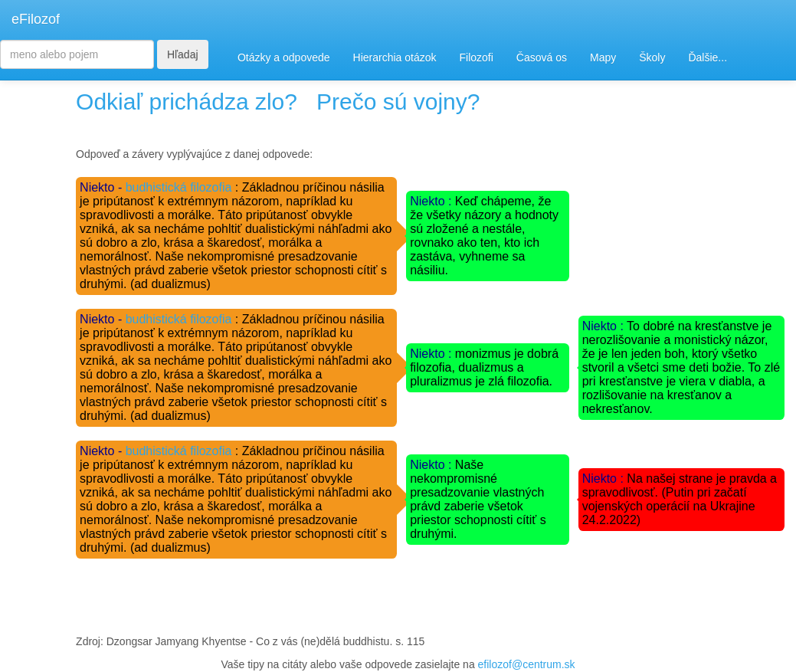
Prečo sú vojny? (398, 102)
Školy (652, 57)
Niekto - (103, 187)
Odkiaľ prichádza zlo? (187, 102)
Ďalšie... (708, 57)
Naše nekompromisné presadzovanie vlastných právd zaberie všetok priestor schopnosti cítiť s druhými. (478, 499)
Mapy (603, 57)
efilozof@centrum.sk (527, 664)
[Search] (77, 54)
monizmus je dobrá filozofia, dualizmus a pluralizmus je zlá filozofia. (484, 367)
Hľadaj (183, 54)
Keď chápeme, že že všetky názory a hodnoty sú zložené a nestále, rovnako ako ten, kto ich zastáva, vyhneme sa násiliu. (484, 236)
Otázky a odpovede (284, 57)
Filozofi (476, 57)
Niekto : (432, 201)
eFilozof (36, 19)
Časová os (542, 57)
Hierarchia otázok (395, 57)
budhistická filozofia (179, 187)
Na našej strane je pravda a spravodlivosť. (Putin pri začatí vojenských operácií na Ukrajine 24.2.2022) (680, 499)
